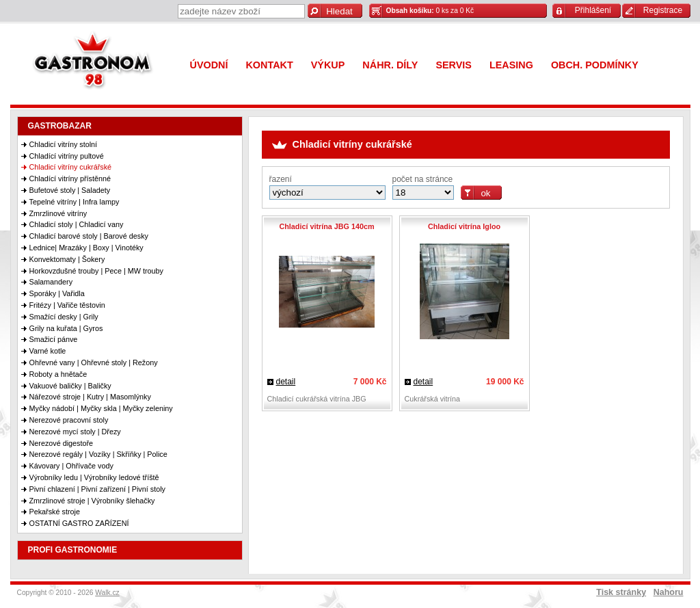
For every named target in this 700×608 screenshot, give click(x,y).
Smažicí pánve (54, 339)
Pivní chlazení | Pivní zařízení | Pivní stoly (97, 489)
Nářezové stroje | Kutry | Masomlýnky (90, 397)
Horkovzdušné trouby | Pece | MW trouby (96, 271)
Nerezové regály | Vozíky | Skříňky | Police (98, 454)
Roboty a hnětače (58, 374)
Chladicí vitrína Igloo (464, 226)
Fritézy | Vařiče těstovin (67, 305)
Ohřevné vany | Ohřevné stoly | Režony (94, 362)
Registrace (663, 10)
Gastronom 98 (96, 63)
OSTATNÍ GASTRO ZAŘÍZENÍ (79, 523)
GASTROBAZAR (60, 126)
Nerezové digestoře (62, 443)
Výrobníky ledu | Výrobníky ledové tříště (94, 477)
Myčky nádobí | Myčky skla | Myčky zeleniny (101, 408)
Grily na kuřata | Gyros (66, 328)
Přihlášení (593, 10)
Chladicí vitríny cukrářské (71, 167)
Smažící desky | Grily (64, 317)
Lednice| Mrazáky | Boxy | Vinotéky (86, 248)
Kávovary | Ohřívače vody (71, 466)
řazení (281, 179)
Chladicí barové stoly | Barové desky (89, 236)
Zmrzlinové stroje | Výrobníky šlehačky (92, 501)
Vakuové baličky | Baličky (70, 386)
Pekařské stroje (55, 512)
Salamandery (51, 282)
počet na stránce (423, 179)
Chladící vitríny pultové (67, 156)
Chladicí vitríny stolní (64, 144)
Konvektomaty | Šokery (67, 259)
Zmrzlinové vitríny (58, 213)
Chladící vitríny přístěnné (70, 179)
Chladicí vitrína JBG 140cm (326, 226)
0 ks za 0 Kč (430, 11)
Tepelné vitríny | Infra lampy (75, 202)
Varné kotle (48, 351)
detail (286, 382)
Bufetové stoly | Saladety (70, 190)
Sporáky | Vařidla (57, 293)
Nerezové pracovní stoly (69, 420)
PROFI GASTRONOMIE (73, 550)
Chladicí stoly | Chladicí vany (77, 224)
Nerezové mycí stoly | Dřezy (75, 432)
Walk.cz (107, 593)
